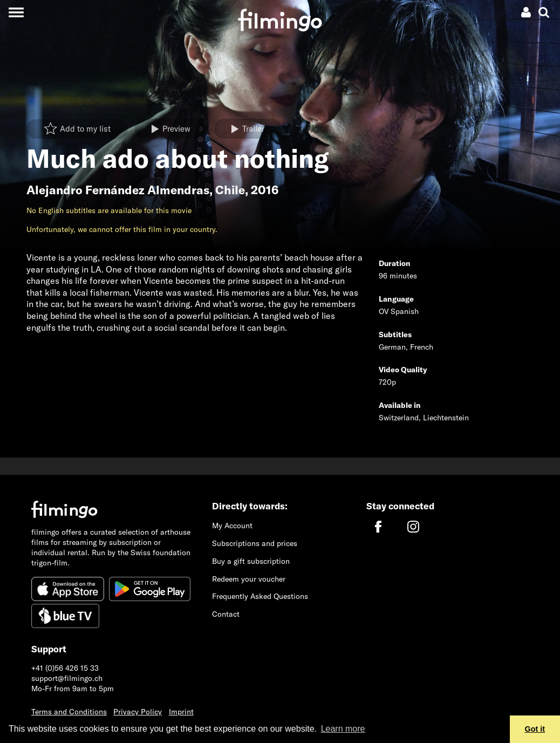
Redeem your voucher (249, 579)
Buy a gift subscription (251, 561)
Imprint (181, 712)
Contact (226, 614)
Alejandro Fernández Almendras (118, 190)
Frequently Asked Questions (260, 596)
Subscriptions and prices (255, 543)
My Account (232, 526)
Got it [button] (535, 729)
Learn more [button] (343, 729)
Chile (230, 190)
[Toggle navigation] (16, 12)
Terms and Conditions (69, 712)
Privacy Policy (138, 712)
